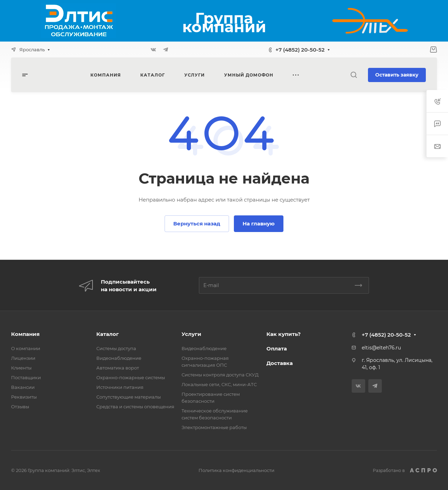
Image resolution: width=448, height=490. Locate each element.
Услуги (191, 334)
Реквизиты (24, 397)
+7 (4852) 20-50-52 (300, 50)
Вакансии (23, 387)
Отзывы (20, 407)
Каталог (108, 334)
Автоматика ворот (118, 368)
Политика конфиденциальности (236, 470)
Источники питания (120, 387)
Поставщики (26, 377)
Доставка (280, 363)
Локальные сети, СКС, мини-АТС (219, 384)
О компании (26, 348)
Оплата (277, 349)
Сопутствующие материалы (129, 397)
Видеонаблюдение (119, 358)
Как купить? (284, 334)
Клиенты (21, 368)
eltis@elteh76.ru (381, 348)
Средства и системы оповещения (135, 407)
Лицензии (23, 358)
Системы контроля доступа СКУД (220, 375)
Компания (25, 334)
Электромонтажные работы (214, 427)
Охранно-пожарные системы (131, 377)
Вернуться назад (197, 224)
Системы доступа (116, 348)
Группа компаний (224, 22)
